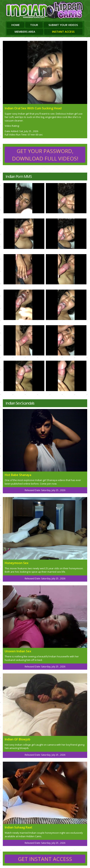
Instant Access (63, 32)
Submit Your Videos (63, 25)
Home (16, 25)
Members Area (25, 32)
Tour (34, 25)
